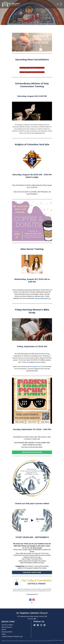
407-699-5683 (32, 619)
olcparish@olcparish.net (32, 594)
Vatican (4, 634)
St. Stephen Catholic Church (12, 641)
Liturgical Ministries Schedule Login (12, 636)
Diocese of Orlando (7, 625)
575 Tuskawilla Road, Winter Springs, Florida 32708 (32, 616)
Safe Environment (7, 627)
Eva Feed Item (34, 22)
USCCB (4, 629)
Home (26, 22)
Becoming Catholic (7, 632)
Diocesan (60, 640)
